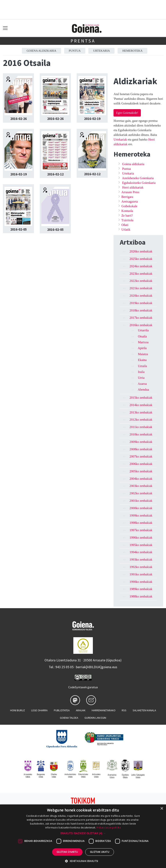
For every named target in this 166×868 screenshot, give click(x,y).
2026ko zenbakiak (141, 251)
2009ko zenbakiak (141, 442)
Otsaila (142, 336)
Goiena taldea (69, 718)
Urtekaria (101, 51)
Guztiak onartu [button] (67, 852)
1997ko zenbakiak (141, 530)
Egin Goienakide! (127, 113)
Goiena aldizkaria (41, 51)
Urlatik (126, 230)
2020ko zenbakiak (141, 296)
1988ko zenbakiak (141, 596)
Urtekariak (120, 139)
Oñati (125, 225)
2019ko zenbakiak (141, 303)
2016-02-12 (55, 174)
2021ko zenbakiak (141, 288)
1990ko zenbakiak (141, 582)
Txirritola (127, 220)
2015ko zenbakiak (141, 398)
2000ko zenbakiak (141, 508)
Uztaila (142, 366)
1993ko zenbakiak (141, 560)
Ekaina (142, 360)
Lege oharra (39, 710)
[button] (83, 833)
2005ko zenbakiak (141, 471)
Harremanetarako (104, 710)
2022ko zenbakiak (141, 281)
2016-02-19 (92, 119)
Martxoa (143, 342)
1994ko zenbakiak (141, 552)
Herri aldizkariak (133, 187)
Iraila (141, 372)
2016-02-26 (19, 119)
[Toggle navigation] (5, 28)
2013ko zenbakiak (141, 412)
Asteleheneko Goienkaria (138, 178)
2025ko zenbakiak (141, 259)
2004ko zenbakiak (141, 479)
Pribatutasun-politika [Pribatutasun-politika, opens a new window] (109, 828)
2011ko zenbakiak (141, 427)
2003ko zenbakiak (141, 486)
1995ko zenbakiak (141, 545)
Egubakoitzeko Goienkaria (139, 183)
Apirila (142, 348)
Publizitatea (62, 710)
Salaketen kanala (144, 710)
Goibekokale (129, 206)
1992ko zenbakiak (141, 567)
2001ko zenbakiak (141, 501)
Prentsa (83, 41)
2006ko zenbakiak (141, 464)
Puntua (75, 51)
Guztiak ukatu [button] (100, 852)
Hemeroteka (132, 51)
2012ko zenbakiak (141, 420)
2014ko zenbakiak (141, 405)
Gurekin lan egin (95, 718)
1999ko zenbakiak (141, 515)
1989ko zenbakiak (141, 589)
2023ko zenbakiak (141, 274)
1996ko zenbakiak (141, 538)
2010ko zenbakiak (141, 434)
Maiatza (143, 354)
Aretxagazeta (130, 201)
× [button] (162, 809)
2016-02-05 (19, 229)
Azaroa (142, 384)
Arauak (81, 710)
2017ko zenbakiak (141, 318)
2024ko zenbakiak (141, 266)
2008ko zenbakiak (141, 449)
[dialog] (83, 836)
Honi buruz (18, 710)
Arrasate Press (130, 192)
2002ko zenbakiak (141, 493)
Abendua (143, 390)
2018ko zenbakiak (141, 310)
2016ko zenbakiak (141, 325)
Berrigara (127, 197)
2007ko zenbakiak (141, 456)
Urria (141, 378)
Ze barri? (127, 215)
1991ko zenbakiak (141, 574)
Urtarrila (143, 330)
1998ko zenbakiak (141, 523)
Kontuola (127, 211)
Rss (124, 710)
